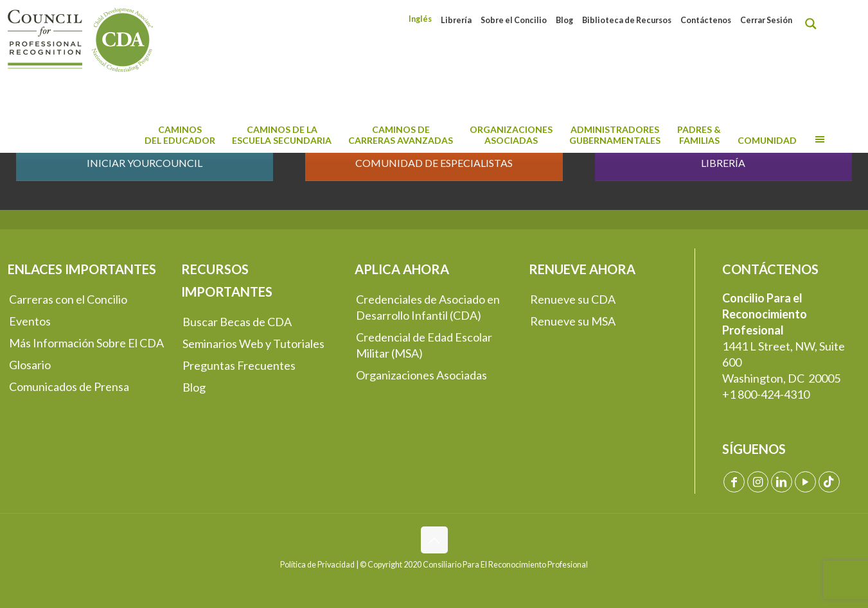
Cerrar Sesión (766, 20)
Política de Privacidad (317, 565)
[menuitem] (420, 19)
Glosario (30, 365)
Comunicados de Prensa (69, 387)
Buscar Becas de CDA (237, 322)
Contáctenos (706, 20)
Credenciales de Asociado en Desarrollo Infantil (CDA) (428, 307)
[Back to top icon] (434, 540)
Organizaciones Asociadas (421, 375)
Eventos (30, 321)
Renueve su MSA (573, 321)
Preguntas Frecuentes (239, 365)
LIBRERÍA (723, 163)
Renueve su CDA (573, 299)
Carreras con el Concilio (68, 299)
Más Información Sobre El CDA (86, 343)
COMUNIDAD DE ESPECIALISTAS (434, 163)
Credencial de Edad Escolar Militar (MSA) (424, 345)
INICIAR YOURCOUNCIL (145, 163)
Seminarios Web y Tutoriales (253, 343)
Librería (456, 20)
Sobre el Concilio (514, 20)
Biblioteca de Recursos (627, 20)
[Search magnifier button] (814, 24)
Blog (564, 20)
